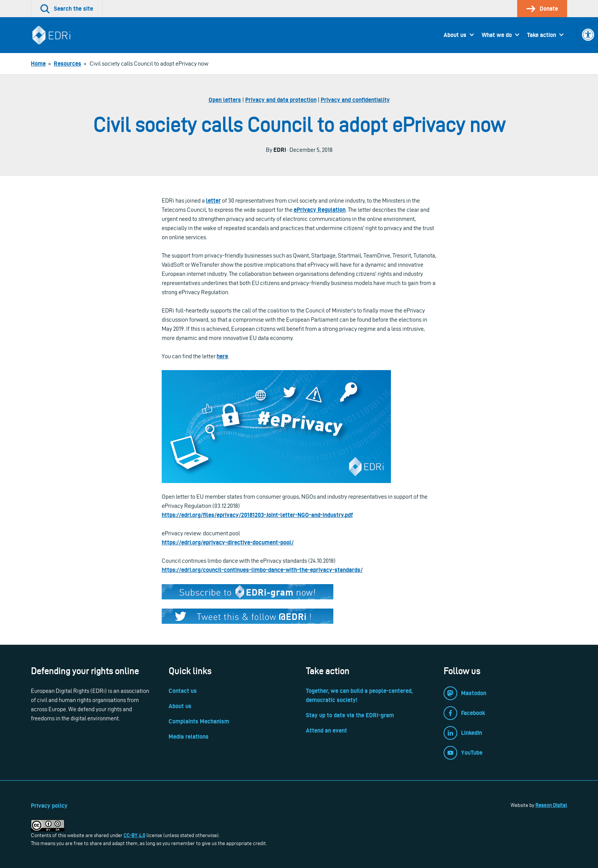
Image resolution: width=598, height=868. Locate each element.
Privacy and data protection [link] (281, 100)
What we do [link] (497, 35)
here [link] (222, 356)
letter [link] (213, 200)
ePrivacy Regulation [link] (320, 210)
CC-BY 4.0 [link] (134, 835)
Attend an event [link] (326, 730)
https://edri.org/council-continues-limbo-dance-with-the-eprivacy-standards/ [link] (262, 570)
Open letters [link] (225, 100)
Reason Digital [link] (551, 805)
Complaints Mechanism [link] (199, 721)
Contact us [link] (183, 691)
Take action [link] (542, 35)
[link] (588, 35)
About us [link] (455, 35)
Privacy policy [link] (49, 806)
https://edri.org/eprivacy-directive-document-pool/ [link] (228, 542)
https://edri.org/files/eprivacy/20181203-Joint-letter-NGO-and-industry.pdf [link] (257, 515)
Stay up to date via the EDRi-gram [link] (350, 715)
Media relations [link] (189, 737)
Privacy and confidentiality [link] (355, 100)
